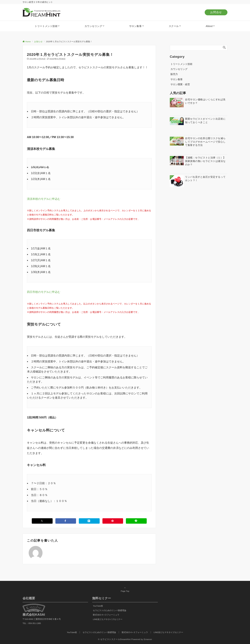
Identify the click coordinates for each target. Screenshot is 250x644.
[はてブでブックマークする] (89, 521)
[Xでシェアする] (42, 521)
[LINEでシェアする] (136, 521)
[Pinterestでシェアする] (113, 521)
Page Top (125, 589)
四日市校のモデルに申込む (44, 292)
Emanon (148, 639)
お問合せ (216, 12)
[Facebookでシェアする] (66, 521)
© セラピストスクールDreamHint (114, 639)
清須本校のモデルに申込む (44, 199)
